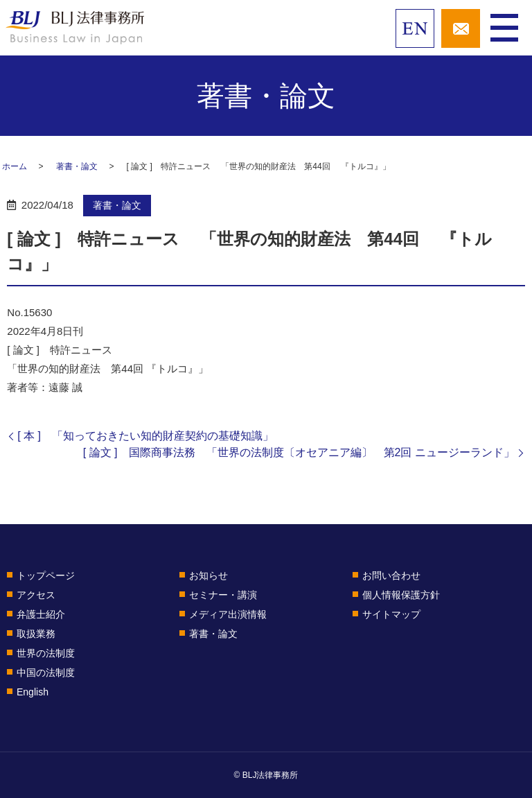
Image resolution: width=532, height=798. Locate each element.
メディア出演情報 (228, 614)
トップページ (46, 575)
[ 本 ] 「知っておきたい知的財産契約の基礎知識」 (145, 436)
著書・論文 (77, 166)
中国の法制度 (46, 673)
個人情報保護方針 (401, 595)
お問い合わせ (391, 575)
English (33, 692)
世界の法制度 (46, 653)
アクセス (36, 595)
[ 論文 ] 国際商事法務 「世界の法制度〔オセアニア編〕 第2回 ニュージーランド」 (299, 452)
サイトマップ (391, 614)
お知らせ (209, 575)
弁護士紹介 (41, 614)
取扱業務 (36, 634)
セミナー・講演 (223, 595)
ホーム (15, 166)
